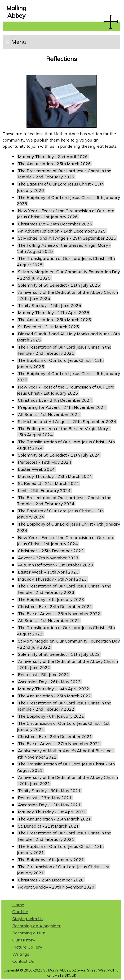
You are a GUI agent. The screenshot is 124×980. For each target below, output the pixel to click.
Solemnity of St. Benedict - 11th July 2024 (59, 455)
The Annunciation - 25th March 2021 (54, 819)
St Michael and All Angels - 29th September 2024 (67, 421)
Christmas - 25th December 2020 (51, 880)
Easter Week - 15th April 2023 (48, 572)
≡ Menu (16, 42)
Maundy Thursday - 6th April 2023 (52, 579)
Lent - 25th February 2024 (44, 490)
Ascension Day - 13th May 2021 (49, 805)
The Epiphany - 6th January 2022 (51, 716)
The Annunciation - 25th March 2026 (54, 164)
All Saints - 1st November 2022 (49, 620)
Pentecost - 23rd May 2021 (45, 798)
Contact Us (23, 961)
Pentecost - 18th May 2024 (45, 462)
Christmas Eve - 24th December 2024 (55, 400)
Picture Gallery (27, 947)
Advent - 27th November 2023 (48, 558)
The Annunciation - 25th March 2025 (54, 319)
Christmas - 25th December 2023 (51, 551)
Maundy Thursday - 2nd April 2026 (53, 156)
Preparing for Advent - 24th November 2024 (62, 407)
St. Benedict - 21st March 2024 (48, 483)
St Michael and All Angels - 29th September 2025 (67, 238)
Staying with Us (28, 919)
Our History (24, 940)
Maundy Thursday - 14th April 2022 (54, 689)
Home (18, 905)
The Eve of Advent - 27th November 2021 (59, 743)
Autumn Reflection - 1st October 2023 (55, 565)
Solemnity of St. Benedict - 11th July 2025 (59, 285)
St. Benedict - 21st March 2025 (48, 327)
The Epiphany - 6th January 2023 (51, 599)
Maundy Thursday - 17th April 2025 (54, 312)
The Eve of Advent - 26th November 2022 (59, 613)
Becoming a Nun (29, 933)
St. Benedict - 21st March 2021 (48, 826)
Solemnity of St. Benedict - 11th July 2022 (59, 654)
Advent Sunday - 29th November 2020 (56, 887)
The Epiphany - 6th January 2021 (51, 859)
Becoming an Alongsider (36, 926)
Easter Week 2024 (36, 469)
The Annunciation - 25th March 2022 (54, 696)
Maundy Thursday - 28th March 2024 (55, 476)
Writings (21, 954)
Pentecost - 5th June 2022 (44, 674)
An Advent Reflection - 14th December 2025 (62, 231)
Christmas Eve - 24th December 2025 (55, 224)
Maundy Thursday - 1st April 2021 (52, 812)
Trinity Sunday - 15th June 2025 (50, 305)
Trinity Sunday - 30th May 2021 (49, 790)
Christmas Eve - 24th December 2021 (55, 736)
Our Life (20, 911)
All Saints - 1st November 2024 (49, 414)
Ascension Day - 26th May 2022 (49, 682)
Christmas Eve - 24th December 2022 (55, 606)
